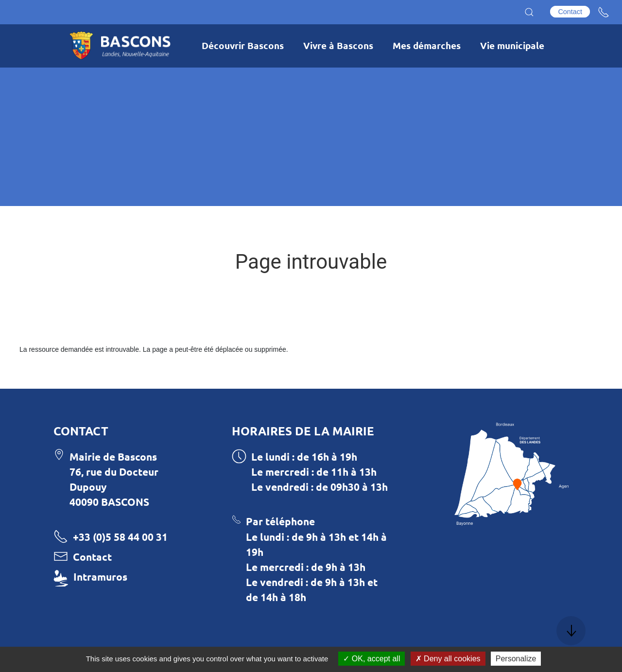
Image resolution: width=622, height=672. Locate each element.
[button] (529, 12)
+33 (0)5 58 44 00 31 (120, 537)
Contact (570, 12)
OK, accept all (371, 659)
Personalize (516, 659)
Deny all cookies (448, 659)
